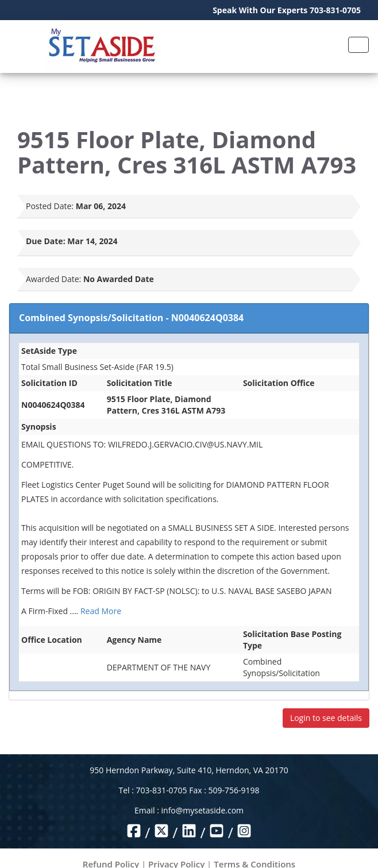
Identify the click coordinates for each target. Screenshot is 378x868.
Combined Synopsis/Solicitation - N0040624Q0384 (131, 318)
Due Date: (46, 241)
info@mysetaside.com (203, 810)
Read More (101, 611)
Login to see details (326, 718)
